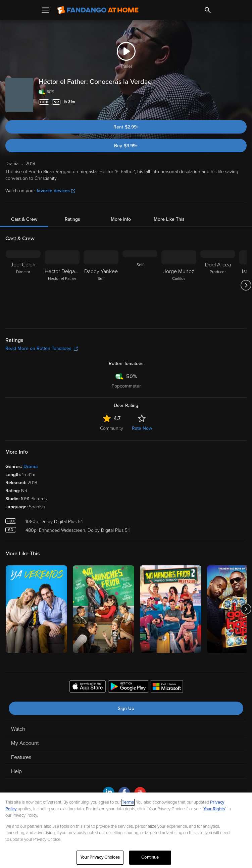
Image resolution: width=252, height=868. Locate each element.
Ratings (72, 219)
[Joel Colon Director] (23, 285)
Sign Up (126, 708)
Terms (128, 802)
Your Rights (214, 809)
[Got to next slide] (246, 285)
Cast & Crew (24, 219)
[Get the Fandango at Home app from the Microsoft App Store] (167, 687)
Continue (150, 857)
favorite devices (56, 191)
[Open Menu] (45, 10)
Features (21, 757)
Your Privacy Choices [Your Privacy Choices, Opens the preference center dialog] (100, 857)
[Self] (140, 285)
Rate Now (142, 428)
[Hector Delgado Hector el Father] (62, 285)
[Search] (208, 10)
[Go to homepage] (98, 10)
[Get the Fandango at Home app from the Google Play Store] (128, 687)
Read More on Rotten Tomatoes (42, 348)
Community (112, 428)
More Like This (169, 219)
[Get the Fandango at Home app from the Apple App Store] (88, 687)
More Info (121, 219)
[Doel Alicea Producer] (218, 285)
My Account (25, 743)
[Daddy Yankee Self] (101, 285)
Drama (31, 467)
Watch (18, 729)
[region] (126, 830)
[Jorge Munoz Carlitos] (179, 285)
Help (16, 771)
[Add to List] (243, 102)
